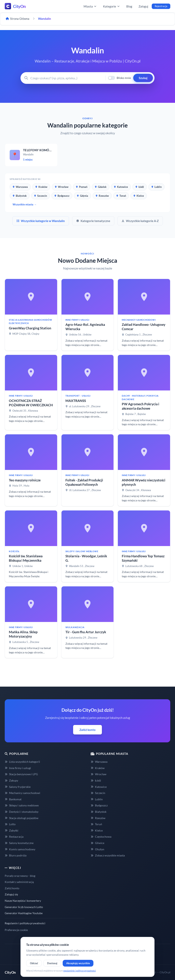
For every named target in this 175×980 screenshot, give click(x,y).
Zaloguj (143, 6)
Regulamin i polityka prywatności (25, 923)
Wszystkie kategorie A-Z (140, 221)
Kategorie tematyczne (93, 221)
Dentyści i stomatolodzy (22, 812)
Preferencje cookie (16, 930)
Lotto (10, 824)
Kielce (139, 196)
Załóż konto (87, 730)
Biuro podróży (16, 855)
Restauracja (14, 837)
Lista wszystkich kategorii (22, 762)
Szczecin (40, 196)
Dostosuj (52, 963)
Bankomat (13, 799)
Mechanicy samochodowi (22, 793)
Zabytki (12, 830)
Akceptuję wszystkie (78, 963)
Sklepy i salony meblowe (22, 805)
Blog (129, 6)
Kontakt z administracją (19, 882)
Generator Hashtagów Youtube (24, 913)
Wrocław (62, 187)
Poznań (82, 187)
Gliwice (97, 843)
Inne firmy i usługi (18, 768)
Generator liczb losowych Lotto (24, 907)
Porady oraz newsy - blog (20, 876)
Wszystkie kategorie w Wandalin (41, 221)
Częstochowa (101, 837)
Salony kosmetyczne (19, 843)
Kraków (41, 187)
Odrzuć (34, 963)
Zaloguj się (11, 894)
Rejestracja (161, 6)
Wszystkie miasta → (25, 204)
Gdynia (82, 196)
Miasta (90, 6)
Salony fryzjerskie (18, 787)
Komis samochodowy (20, 849)
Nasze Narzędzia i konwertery (23, 901)
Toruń (121, 196)
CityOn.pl (165, 972)
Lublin (156, 187)
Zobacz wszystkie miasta (108, 855)
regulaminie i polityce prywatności (80, 971)
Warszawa (20, 187)
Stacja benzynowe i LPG (21, 774)
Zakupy (11, 780)
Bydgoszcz (62, 196)
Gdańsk (101, 187)
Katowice (121, 187)
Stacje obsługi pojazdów (22, 818)
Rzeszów (102, 196)
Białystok (20, 196)
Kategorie (112, 6)
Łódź (140, 187)
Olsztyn (97, 849)
